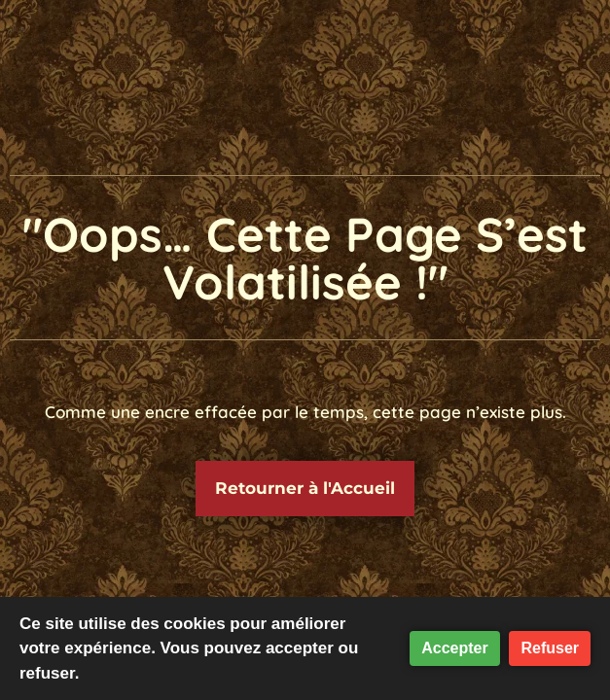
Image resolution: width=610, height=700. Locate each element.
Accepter (454, 648)
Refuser (550, 648)
